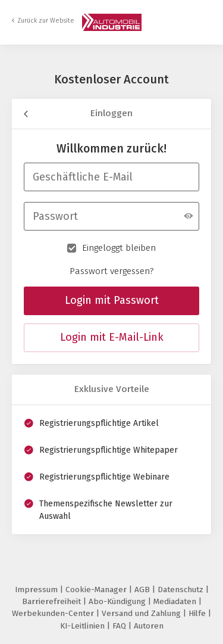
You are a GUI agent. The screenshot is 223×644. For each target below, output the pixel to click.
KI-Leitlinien (84, 626)
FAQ (120, 626)
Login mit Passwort (112, 300)
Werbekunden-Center (54, 613)
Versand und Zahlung (142, 613)
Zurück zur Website (46, 21)
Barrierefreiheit (53, 601)
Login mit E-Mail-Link (112, 337)
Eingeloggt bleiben (111, 247)
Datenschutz (182, 589)
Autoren (149, 626)
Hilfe (198, 613)
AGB (143, 589)
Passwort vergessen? (112, 271)
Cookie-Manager (97, 589)
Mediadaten (176, 601)
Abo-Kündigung (118, 601)
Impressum (37, 589)
